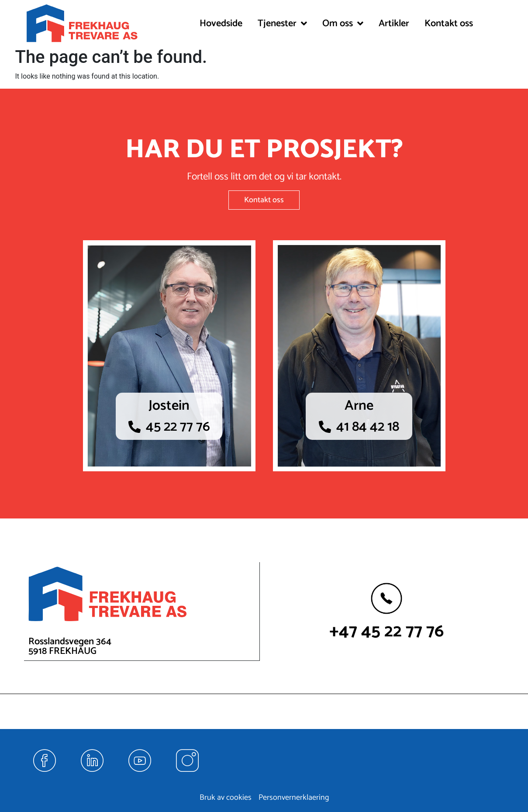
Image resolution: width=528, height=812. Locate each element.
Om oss (343, 24)
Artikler (394, 24)
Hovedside (221, 24)
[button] (282, 24)
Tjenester (282, 24)
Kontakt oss (449, 24)
